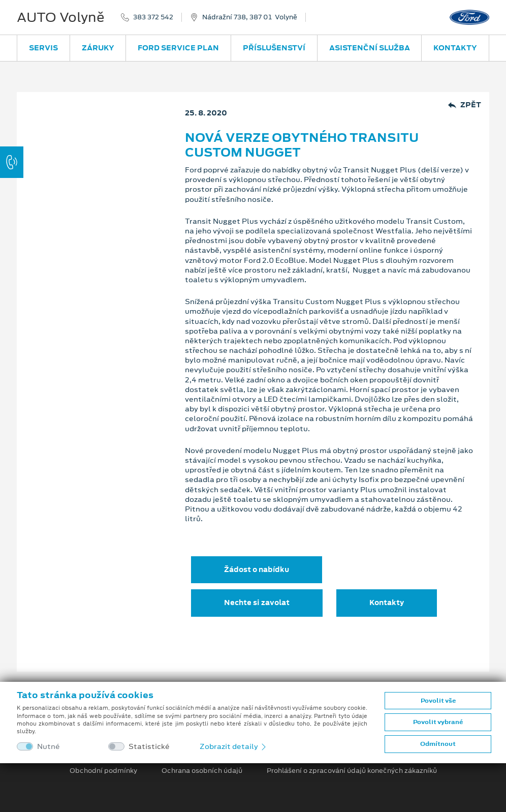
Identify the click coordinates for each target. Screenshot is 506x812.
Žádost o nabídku (257, 569)
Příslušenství (274, 48)
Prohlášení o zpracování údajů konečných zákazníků (352, 771)
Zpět (465, 105)
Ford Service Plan (178, 48)
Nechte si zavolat (257, 603)
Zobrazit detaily (234, 746)
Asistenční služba (370, 48)
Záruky (98, 48)
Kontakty (455, 48)
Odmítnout (438, 744)
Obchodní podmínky (103, 771)
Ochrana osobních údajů (202, 771)
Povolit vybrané (438, 722)
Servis (43, 48)
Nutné (49, 747)
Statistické (149, 747)
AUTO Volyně (61, 17)
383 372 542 (153, 17)
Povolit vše (438, 701)
